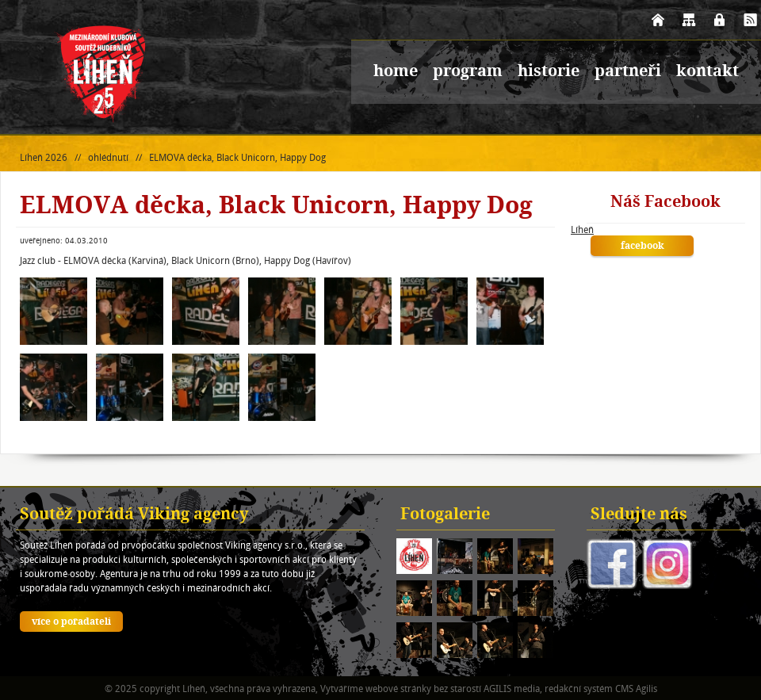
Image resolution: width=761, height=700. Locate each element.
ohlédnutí (108, 157)
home (396, 72)
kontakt (707, 72)
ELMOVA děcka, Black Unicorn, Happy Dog (237, 157)
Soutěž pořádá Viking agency (134, 515)
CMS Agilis (636, 689)
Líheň (582, 230)
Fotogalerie (445, 515)
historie (549, 72)
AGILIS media (512, 689)
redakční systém (579, 689)
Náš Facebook (665, 203)
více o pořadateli (71, 622)
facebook (642, 247)
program (468, 72)
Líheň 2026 (44, 157)
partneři (628, 72)
